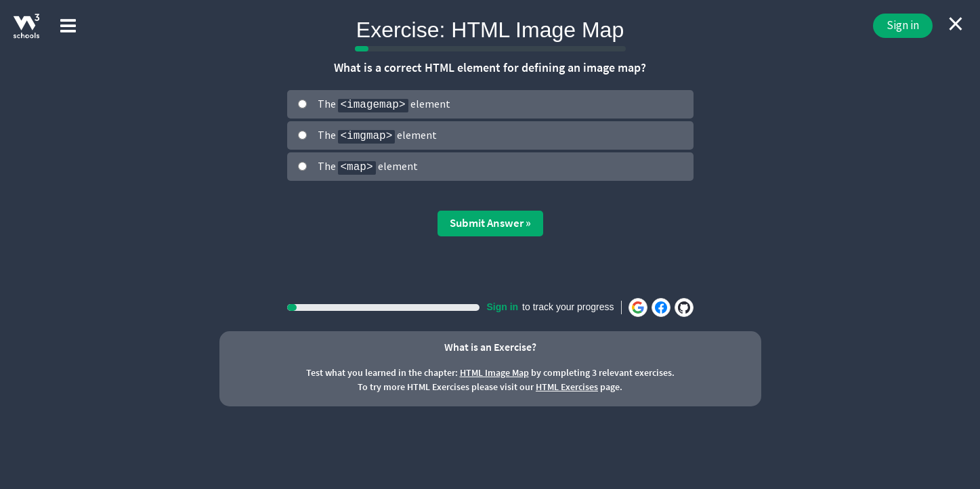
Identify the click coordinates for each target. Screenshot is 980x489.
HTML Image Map (494, 373)
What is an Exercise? (490, 347)
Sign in (903, 25)
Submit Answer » (490, 223)
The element (384, 105)
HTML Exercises (567, 387)
